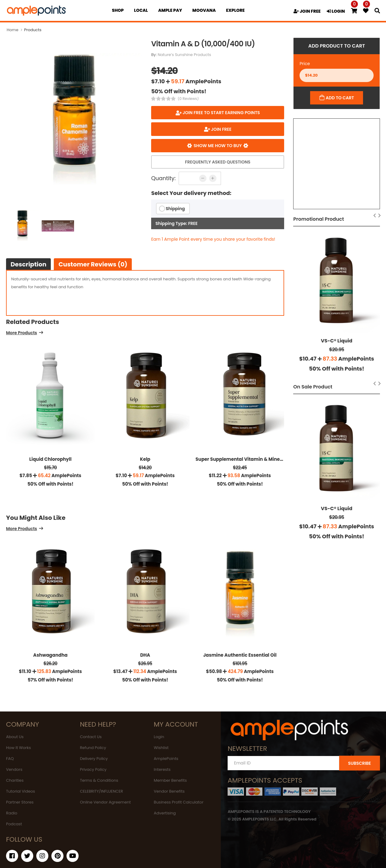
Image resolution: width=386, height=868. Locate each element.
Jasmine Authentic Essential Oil (240, 655)
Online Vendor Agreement (105, 802)
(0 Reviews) (188, 99)
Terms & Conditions (99, 780)
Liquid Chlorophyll (50, 459)
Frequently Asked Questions (218, 162)
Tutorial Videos (21, 791)
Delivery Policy (94, 759)
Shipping (175, 209)
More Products (21, 333)
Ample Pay (170, 10)
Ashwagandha (50, 655)
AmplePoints (166, 759)
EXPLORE (235, 10)
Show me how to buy (218, 146)
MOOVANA (204, 10)
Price (305, 64)
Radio (12, 813)
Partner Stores (20, 802)
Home (13, 30)
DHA (145, 655)
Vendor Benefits (169, 791)
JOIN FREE (307, 11)
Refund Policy (93, 748)
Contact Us (91, 737)
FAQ (10, 759)
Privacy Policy (93, 769)
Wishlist (161, 748)
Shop (118, 10)
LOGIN (336, 11)
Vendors (14, 769)
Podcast (14, 824)
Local (141, 10)
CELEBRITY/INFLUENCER (101, 791)
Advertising (165, 813)
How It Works (18, 748)
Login (159, 737)
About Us (15, 737)
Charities (15, 780)
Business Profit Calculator (179, 802)
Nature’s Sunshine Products (185, 55)
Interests (162, 769)
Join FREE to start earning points (221, 113)
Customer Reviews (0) (93, 264)
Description (28, 264)
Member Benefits (170, 780)
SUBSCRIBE (359, 763)
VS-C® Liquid (337, 341)
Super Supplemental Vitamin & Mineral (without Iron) (258, 459)
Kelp (145, 459)
